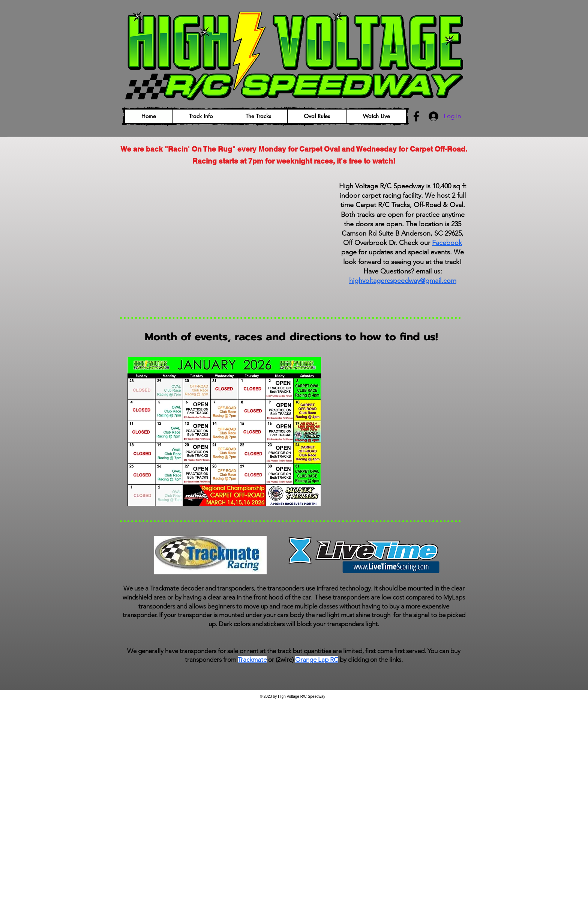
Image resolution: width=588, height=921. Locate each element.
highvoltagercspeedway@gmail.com (403, 281)
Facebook (447, 243)
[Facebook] (416, 116)
